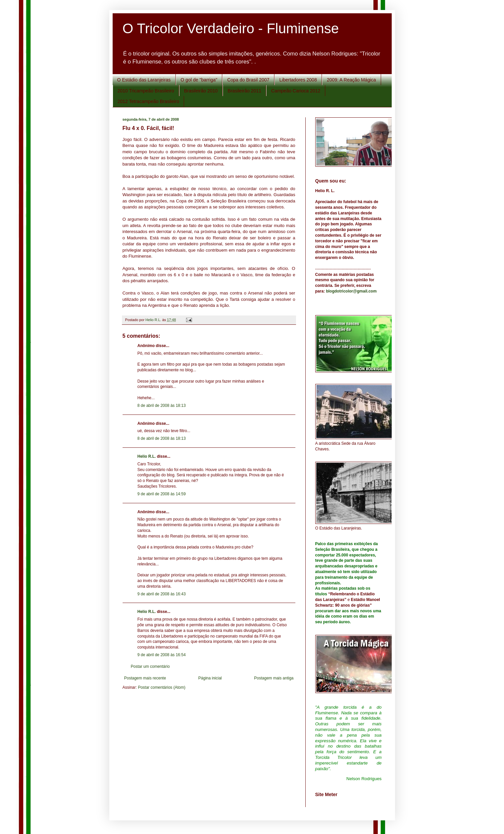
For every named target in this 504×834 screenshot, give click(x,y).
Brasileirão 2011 (244, 91)
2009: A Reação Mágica (352, 80)
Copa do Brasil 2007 (248, 80)
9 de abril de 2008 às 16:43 (162, 594)
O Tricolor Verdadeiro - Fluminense (231, 28)
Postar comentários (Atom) (162, 687)
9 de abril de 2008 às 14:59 (162, 494)
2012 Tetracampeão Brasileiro (149, 101)
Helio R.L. (147, 456)
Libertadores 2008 (298, 80)
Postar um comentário (150, 666)
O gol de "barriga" (199, 80)
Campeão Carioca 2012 (296, 91)
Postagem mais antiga (274, 678)
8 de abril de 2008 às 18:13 (162, 406)
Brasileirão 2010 (201, 91)
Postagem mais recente (145, 678)
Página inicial (210, 678)
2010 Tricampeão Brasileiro (146, 91)
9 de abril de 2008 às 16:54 (162, 655)
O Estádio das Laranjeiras (144, 80)
